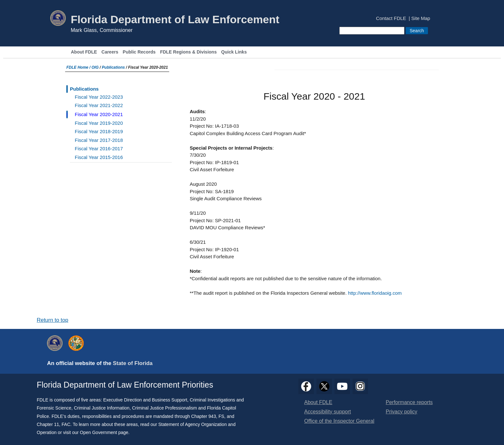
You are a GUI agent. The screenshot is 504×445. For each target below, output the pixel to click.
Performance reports (409, 402)
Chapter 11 (48, 424)
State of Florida (133, 363)
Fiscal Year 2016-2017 (99, 148)
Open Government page (104, 432)
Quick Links (234, 52)
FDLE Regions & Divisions (189, 52)
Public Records (139, 52)
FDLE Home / (79, 67)
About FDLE (84, 52)
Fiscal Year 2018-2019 (99, 131)
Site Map (421, 19)
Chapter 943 (204, 416)
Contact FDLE (391, 19)
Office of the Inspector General (339, 421)
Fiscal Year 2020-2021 (99, 114)
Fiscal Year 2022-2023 (99, 97)
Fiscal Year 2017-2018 (99, 140)
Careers (110, 52)
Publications (113, 67)
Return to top (53, 320)
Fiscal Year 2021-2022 (99, 105)
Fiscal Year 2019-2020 (99, 123)
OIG (95, 67)
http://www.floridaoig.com (375, 293)
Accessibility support (328, 412)
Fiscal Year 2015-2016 (99, 157)
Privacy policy (402, 412)
